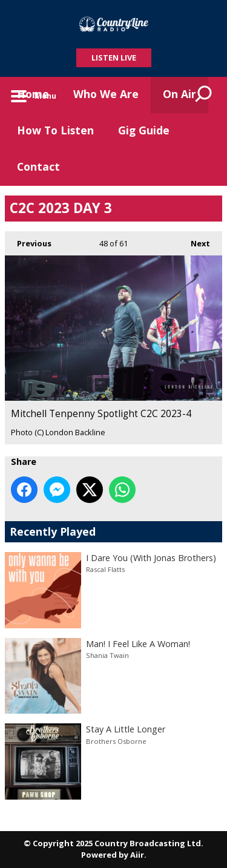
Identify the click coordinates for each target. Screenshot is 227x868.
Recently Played (53, 531)
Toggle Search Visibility (204, 95)
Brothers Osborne (116, 741)
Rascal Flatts (105, 569)
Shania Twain (107, 655)
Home (33, 94)
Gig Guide (144, 130)
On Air (179, 94)
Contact (38, 166)
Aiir (137, 855)
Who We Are (106, 94)
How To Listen (55, 130)
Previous (28, 240)
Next (194, 240)
